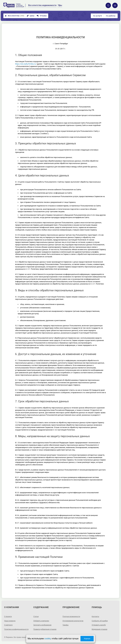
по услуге (97, 16)
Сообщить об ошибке (100, 621)
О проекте (8, 617)
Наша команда (10, 621)
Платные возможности (71, 617)
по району (111, 16)
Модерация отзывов (100, 629)
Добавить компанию (41, 621)
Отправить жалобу (99, 625)
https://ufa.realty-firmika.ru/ (26, 64)
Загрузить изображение (42, 625)
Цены (31, 16)
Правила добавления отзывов (45, 629)
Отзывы (42, 16)
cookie (47, 639)
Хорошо (87, 639)
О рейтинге (8, 625)
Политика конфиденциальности (16, 629)
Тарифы (66, 625)
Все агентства (15, 16)
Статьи (36, 617)
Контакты (95, 617)
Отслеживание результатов (73, 621)
